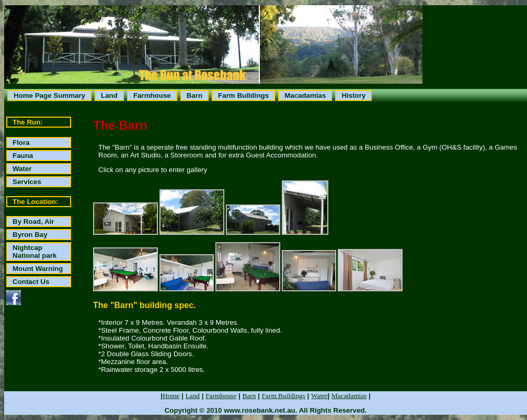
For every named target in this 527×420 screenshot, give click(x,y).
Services (27, 182)
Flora (21, 143)
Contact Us (31, 282)
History (353, 95)
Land (109, 95)
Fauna (23, 156)
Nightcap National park (35, 252)
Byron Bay (30, 235)
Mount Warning (38, 269)
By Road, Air (33, 222)
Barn (194, 95)
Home (171, 396)
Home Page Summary (49, 95)
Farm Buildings (243, 95)
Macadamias (305, 95)
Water (22, 169)
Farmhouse (152, 95)
